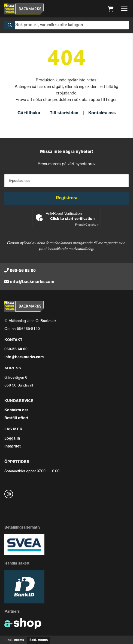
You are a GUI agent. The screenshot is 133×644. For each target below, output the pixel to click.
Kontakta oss (102, 113)
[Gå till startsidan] (24, 9)
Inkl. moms (15, 640)
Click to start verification (72, 219)
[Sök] (66, 25)
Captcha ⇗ (87, 225)
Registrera (67, 198)
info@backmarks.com (32, 282)
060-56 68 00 (23, 271)
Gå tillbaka (29, 113)
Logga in (12, 439)
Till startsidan (64, 113)
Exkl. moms (39, 640)
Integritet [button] (13, 447)
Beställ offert (16, 418)
